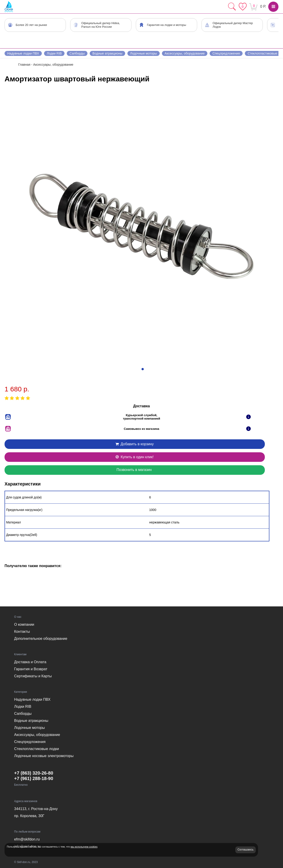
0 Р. (263, 6)
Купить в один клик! (134, 457)
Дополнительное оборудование (41, 639)
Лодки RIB (54, 53)
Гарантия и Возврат (31, 669)
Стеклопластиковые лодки (36, 749)
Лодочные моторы (144, 53)
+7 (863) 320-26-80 (34, 773)
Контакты (22, 632)
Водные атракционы (107, 53)
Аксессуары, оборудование (185, 53)
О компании (24, 624)
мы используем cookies (84, 847)
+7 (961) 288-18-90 (34, 778)
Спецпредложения (226, 53)
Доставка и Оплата (30, 662)
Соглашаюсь (246, 850)
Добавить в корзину (134, 444)
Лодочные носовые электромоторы (44, 756)
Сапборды (77, 53)
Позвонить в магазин (134, 470)
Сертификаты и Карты (33, 676)
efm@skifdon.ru (27, 839)
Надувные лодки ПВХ (23, 53)
